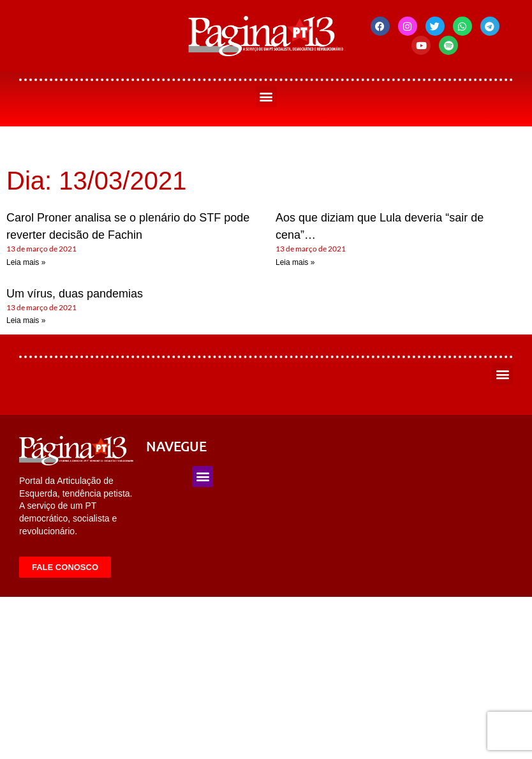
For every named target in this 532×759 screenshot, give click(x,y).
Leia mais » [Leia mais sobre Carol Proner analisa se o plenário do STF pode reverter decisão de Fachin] (26, 262)
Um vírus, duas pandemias (75, 294)
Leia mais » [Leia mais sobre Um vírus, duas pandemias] (26, 320)
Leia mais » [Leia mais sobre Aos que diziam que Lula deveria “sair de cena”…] (295, 262)
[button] (266, 97)
